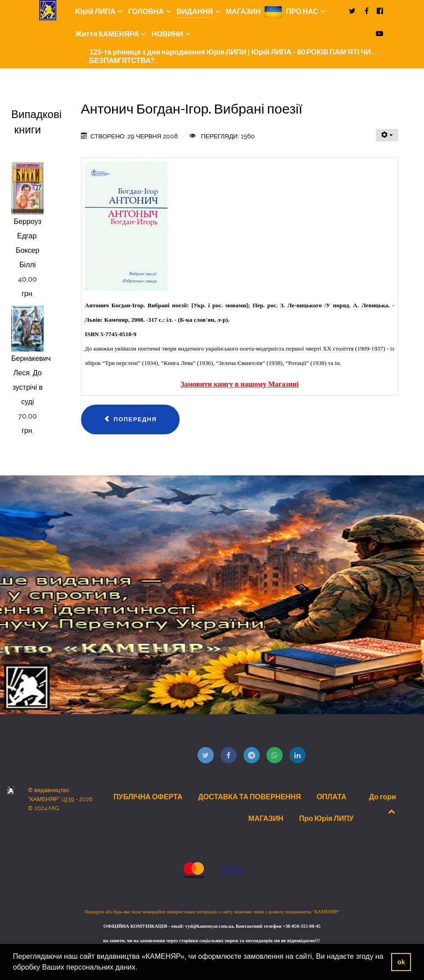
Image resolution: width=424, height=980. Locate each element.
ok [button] (401, 962)
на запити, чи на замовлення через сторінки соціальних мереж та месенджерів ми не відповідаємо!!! (212, 941)
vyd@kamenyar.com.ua (209, 926)
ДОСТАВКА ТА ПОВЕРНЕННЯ (249, 797)
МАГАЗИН (266, 818)
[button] (140, 968)
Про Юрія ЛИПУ (326, 818)
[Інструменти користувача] (387, 135)
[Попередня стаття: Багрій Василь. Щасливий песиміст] (131, 419)
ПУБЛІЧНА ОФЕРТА (148, 797)
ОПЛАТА (331, 797)
